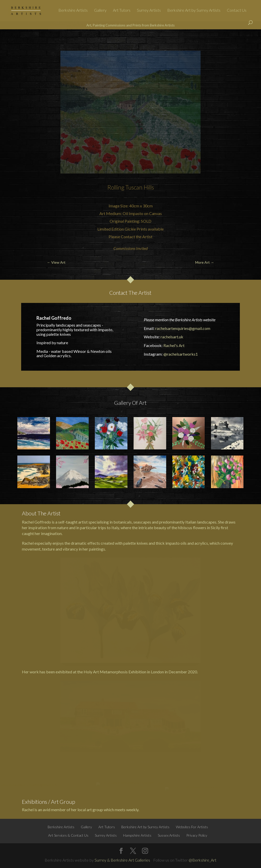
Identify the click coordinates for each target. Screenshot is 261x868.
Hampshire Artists (137, 835)
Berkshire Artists (73, 10)
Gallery (100, 10)
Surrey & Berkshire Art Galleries (122, 860)
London (157, 672)
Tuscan (134, 187)
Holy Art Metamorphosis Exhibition (115, 672)
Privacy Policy (197, 835)
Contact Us (237, 10)
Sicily (215, 528)
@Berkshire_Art (203, 860)
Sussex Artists (169, 835)
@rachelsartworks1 (181, 354)
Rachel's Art (174, 345)
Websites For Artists (192, 827)
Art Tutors (122, 10)
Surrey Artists (149, 10)
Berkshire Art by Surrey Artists (194, 10)
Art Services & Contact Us (68, 835)
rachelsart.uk (172, 337)
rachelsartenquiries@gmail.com (183, 328)
